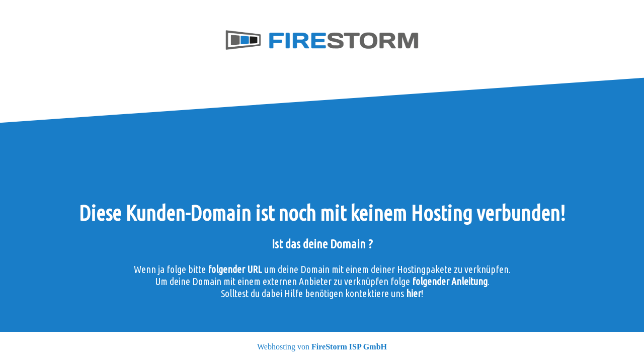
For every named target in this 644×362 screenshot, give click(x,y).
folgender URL (235, 269)
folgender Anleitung (450, 281)
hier (414, 293)
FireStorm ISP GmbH (349, 347)
